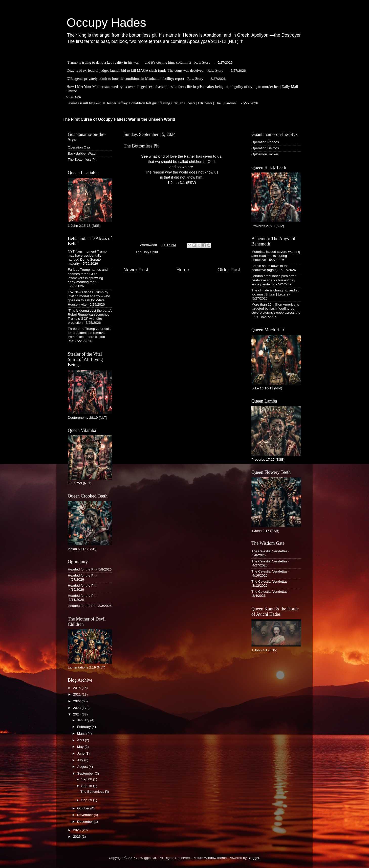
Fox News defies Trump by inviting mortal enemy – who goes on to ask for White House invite (89, 298)
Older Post (229, 270)
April (81, 740)
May (81, 747)
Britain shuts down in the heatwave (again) (270, 268)
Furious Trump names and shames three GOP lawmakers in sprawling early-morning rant (88, 276)
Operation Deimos (265, 148)
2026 (77, 837)
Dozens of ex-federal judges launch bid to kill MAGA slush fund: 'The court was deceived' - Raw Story (145, 70)
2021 (77, 694)
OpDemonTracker (265, 154)
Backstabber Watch (83, 153)
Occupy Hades (106, 23)
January (84, 720)
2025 (77, 830)
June (81, 753)
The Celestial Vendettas (269, 551)
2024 (77, 714)
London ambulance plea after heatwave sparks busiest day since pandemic (274, 280)
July (81, 760)
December (85, 822)
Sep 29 (87, 800)
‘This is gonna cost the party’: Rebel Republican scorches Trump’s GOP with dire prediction (90, 317)
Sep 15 (87, 786)
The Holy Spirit (147, 252)
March (82, 734)
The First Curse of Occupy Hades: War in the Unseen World (119, 119)
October (84, 808)
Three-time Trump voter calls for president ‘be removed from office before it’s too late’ (90, 335)
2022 (77, 701)
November (85, 815)
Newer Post (136, 270)
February (84, 727)
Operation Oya (79, 147)
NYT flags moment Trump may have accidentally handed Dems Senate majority (87, 258)
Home (183, 270)
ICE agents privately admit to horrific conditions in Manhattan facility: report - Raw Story (135, 79)
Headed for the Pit (82, 569)
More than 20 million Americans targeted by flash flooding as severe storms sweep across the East (276, 311)
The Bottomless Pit (82, 159)
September (86, 773)
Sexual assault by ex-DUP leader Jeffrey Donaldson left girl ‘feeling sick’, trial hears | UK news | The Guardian (151, 103)
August (83, 767)
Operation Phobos (265, 142)
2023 (77, 708)
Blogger (253, 858)
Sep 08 (87, 779)
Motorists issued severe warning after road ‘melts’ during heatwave (276, 256)
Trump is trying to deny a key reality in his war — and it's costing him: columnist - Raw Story (139, 62)
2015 (77, 688)
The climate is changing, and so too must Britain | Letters (275, 292)
